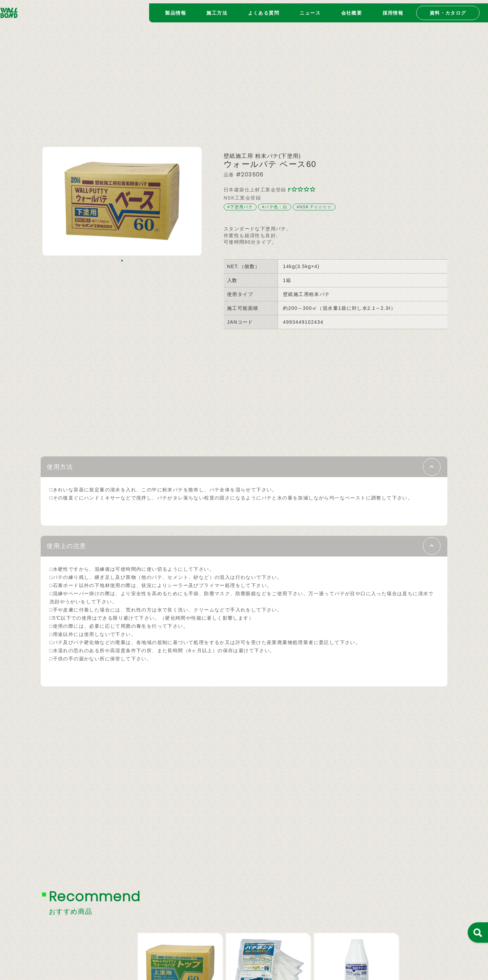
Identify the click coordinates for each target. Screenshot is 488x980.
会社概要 (352, 10)
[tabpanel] (122, 201)
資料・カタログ (448, 10)
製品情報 (176, 10)
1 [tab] (122, 261)
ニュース (310, 10)
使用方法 (66, 468)
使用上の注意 (75, 552)
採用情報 (393, 10)
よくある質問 (264, 10)
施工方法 (217, 10)
